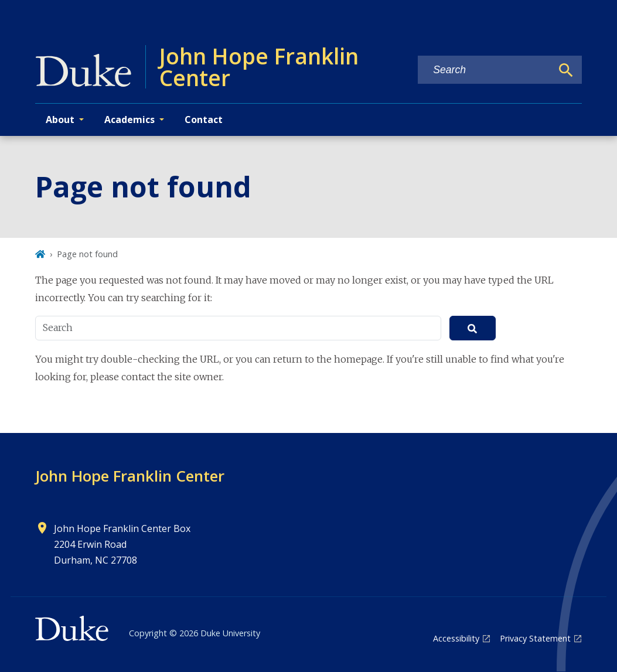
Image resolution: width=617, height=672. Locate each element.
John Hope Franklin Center (130, 476)
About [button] (60, 120)
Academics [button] (129, 120)
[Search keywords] (485, 70)
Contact (204, 120)
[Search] (566, 70)
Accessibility (456, 638)
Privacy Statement (535, 638)
